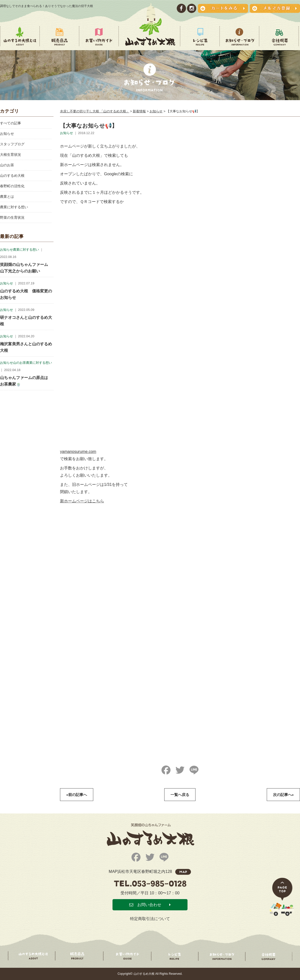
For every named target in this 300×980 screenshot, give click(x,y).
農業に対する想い (14, 207)
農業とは (7, 196)
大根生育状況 (10, 155)
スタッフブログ (12, 144)
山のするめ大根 (12, 176)
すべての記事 (10, 123)
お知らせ (7, 134)
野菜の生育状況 (12, 217)
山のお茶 (7, 165)
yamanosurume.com (78, 452)
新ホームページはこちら (82, 501)
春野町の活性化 (12, 186)
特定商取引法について (150, 919)
